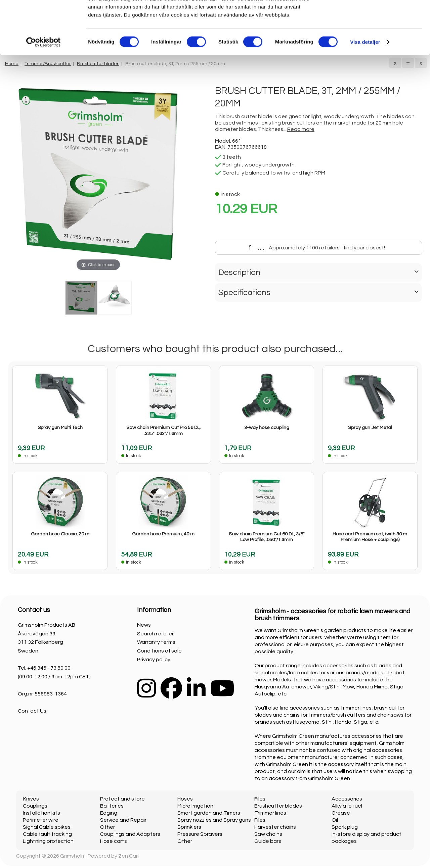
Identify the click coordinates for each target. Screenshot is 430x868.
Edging (109, 813)
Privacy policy (154, 660)
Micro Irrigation (195, 806)
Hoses (185, 799)
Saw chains (268, 834)
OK (374, 17)
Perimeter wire (41, 820)
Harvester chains (275, 827)
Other (107, 827)
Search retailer (155, 634)
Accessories (347, 799)
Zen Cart (129, 856)
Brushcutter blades (278, 806)
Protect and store (122, 799)
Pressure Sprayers (200, 834)
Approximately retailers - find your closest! (317, 248)
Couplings (35, 806)
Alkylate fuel (347, 806)
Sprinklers (189, 827)
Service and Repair (123, 820)
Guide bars (268, 841)
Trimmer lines (270, 813)
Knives (31, 799)
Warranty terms (156, 642)
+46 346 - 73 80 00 (49, 668)
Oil (335, 820)
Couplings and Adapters (130, 834)
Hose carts (114, 841)
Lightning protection (48, 841)
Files (260, 799)
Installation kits (41, 813)
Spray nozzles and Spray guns (214, 820)
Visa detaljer (365, 92)
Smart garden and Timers (209, 813)
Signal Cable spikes (47, 827)
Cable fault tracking (47, 834)
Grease (341, 813)
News (144, 625)
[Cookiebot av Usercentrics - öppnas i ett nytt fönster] (44, 92)
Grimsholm (73, 856)
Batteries (112, 806)
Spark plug (345, 827)
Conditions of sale (159, 651)
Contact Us (32, 711)
